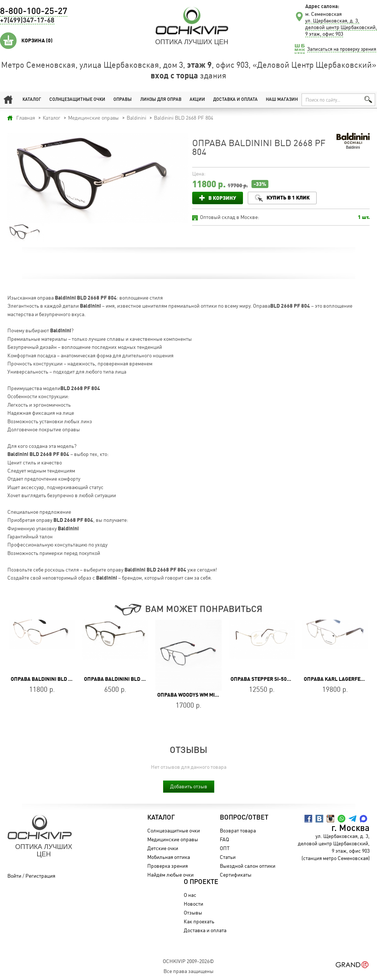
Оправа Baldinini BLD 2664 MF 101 (54, 679)
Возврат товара (238, 830)
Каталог (32, 100)
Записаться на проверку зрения (342, 49)
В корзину (222, 198)
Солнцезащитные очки (77, 100)
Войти (14, 876)
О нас (190, 895)
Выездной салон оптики (248, 866)
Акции (197, 100)
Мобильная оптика (169, 857)
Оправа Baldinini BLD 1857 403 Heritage (136, 679)
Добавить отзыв (189, 786)
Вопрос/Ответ (244, 818)
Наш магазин (282, 100)
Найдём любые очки (170, 875)
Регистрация (40, 876)
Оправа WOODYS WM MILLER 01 (195, 695)
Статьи (228, 857)
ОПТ (225, 848)
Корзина (37, 40)
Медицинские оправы (173, 839)
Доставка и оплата (235, 100)
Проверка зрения (168, 866)
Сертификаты (236, 875)
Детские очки (163, 848)
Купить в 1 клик (288, 197)
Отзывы (193, 912)
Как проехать (199, 921)
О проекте (201, 882)
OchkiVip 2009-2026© (188, 961)
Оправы (123, 100)
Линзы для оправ (161, 100)
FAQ (224, 839)
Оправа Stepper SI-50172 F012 (269, 679)
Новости (193, 904)
